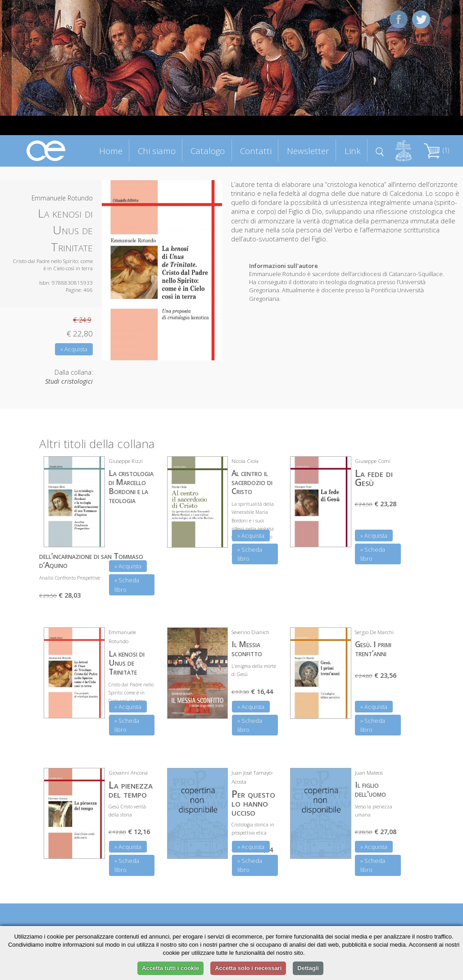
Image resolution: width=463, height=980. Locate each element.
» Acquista (74, 349)
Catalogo (208, 151)
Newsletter (308, 151)
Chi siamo (157, 151)
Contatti (256, 151)
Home (111, 151)
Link (353, 151)
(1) (436, 150)
